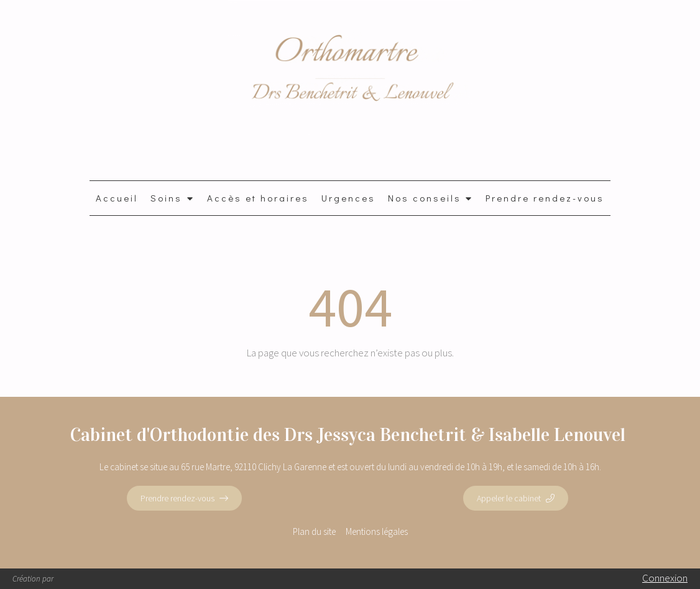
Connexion (665, 578)
